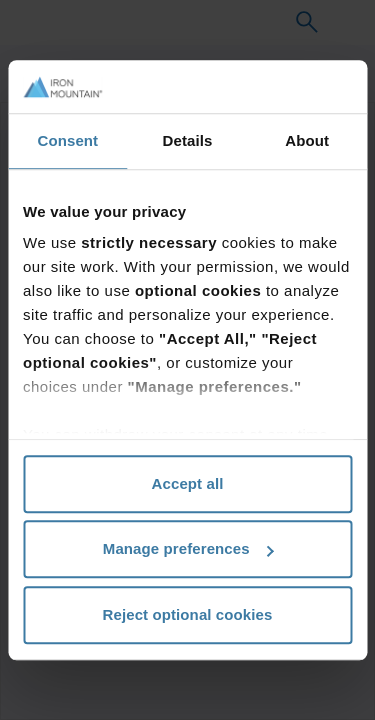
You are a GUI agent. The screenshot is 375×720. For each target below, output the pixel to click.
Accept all (188, 483)
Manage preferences (188, 548)
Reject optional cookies (188, 614)
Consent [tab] (67, 140)
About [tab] (307, 140)
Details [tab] (188, 140)
